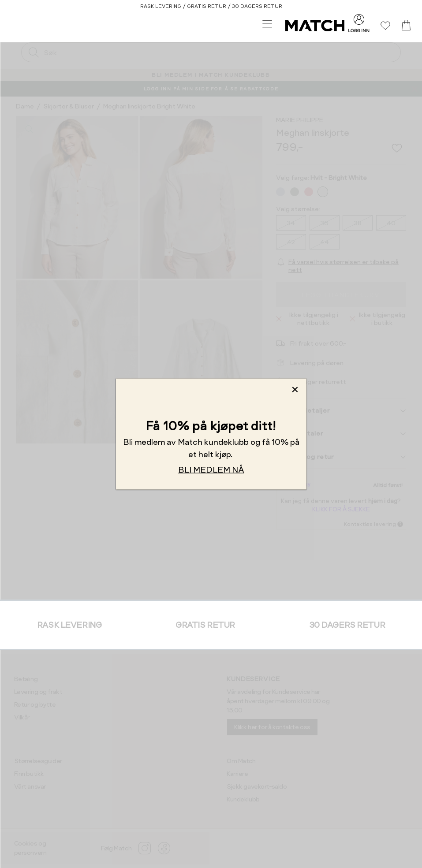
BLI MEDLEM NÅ (211, 469)
